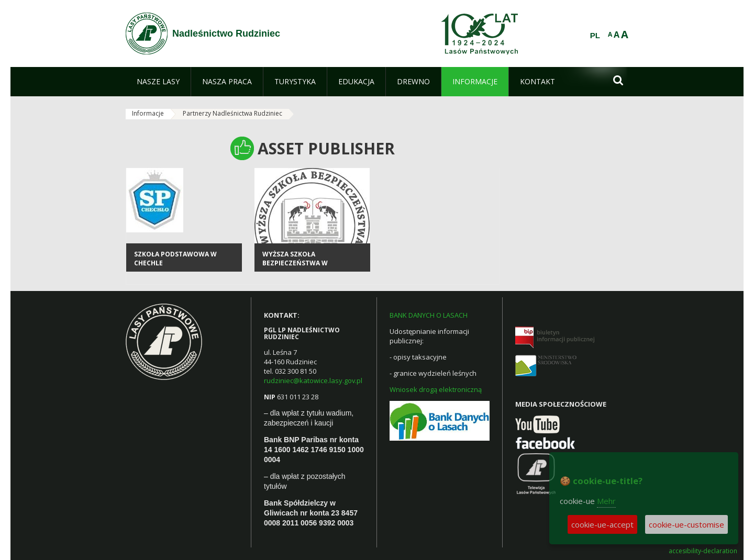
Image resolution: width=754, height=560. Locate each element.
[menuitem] (158, 82)
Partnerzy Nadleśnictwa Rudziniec (232, 113)
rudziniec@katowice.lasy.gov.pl (313, 380)
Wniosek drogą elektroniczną (436, 389)
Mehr (606, 501)
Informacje (148, 113)
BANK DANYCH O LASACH (429, 315)
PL (595, 36)
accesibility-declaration (703, 551)
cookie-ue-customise (686, 524)
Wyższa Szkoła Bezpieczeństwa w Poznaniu (295, 263)
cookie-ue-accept (602, 524)
